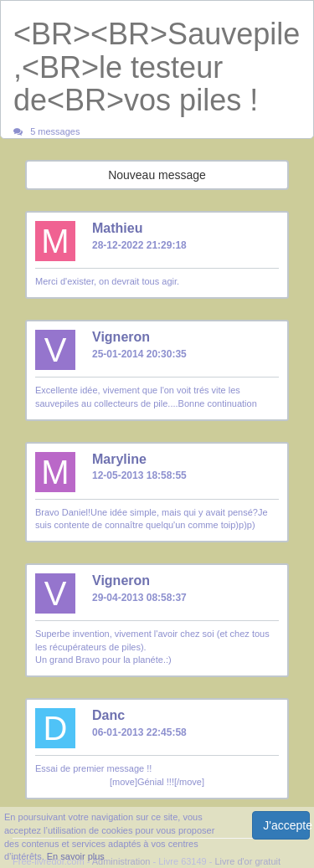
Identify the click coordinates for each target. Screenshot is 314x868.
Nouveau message (157, 175)
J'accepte (286, 825)
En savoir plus (76, 856)
